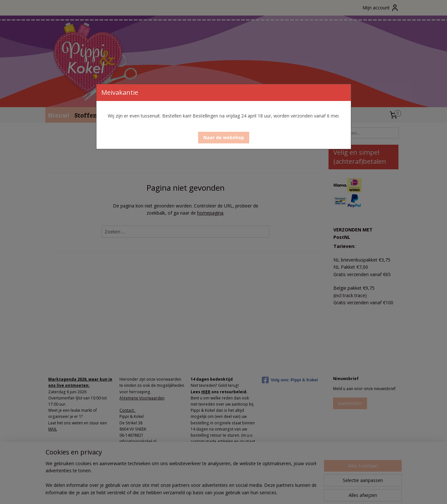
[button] (224, 138)
